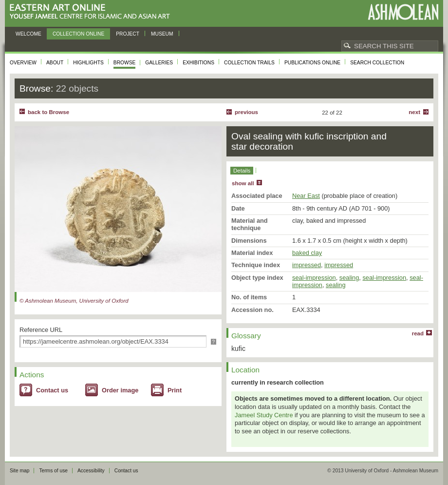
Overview (23, 63)
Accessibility (91, 471)
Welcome (28, 34)
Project (128, 34)
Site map (19, 471)
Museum (162, 34)
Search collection (377, 63)
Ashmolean (403, 12)
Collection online (78, 34)
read (418, 333)
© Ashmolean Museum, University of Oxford (74, 301)
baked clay (307, 253)
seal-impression (314, 278)
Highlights (88, 63)
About (55, 63)
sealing (349, 278)
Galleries (159, 63)
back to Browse (48, 112)
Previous (246, 112)
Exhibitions (198, 63)
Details (242, 171)
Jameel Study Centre (264, 415)
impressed (307, 265)
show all (243, 183)
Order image (120, 390)
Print (175, 390)
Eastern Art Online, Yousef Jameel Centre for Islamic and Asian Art (92, 12)
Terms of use (53, 471)
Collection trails (249, 63)
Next (414, 112)
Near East (306, 196)
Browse (125, 63)
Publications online (312, 63)
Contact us (52, 390)
